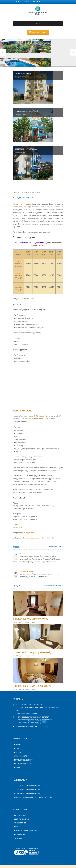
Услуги (26, 2)
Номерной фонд (23, 411)
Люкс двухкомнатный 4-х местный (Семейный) (33, 797)
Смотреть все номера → (54, 585)
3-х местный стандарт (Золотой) (27, 790)
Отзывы (17, 547)
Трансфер (36, 2)
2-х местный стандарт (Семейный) (32, 653)
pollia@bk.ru (18, 528)
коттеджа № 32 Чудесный (36, 416)
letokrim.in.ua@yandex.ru (26, 727)
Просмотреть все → (55, 547)
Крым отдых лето (28, 533)
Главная (16, 2)
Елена (23, 553)
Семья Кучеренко (27, 571)
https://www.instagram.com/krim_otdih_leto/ (38, 538)
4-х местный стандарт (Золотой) (27, 793)
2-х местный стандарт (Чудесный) (32, 686)
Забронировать (39, 32)
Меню (28, 24)
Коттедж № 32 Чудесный (23, 204)
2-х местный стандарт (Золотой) (31, 619)
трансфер (18, 338)
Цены (17, 748)
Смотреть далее (21, 77)
